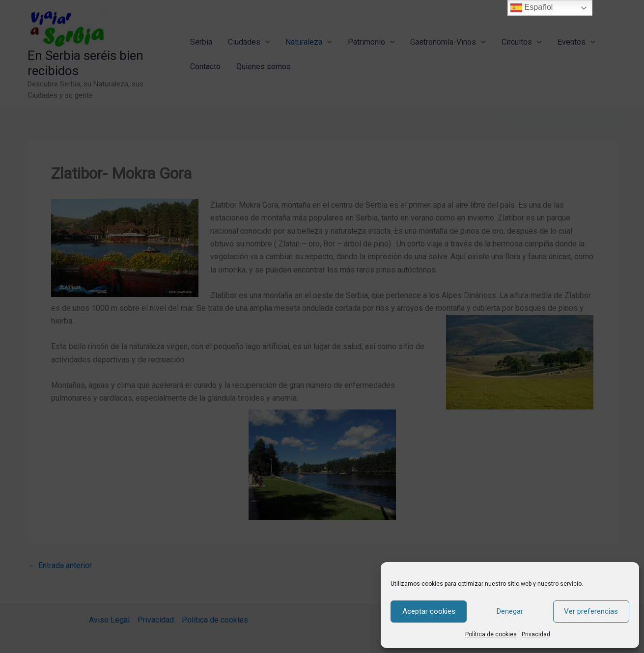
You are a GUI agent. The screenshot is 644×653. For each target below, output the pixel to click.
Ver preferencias (591, 611)
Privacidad (536, 634)
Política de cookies (491, 634)
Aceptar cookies (429, 611)
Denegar (510, 611)
